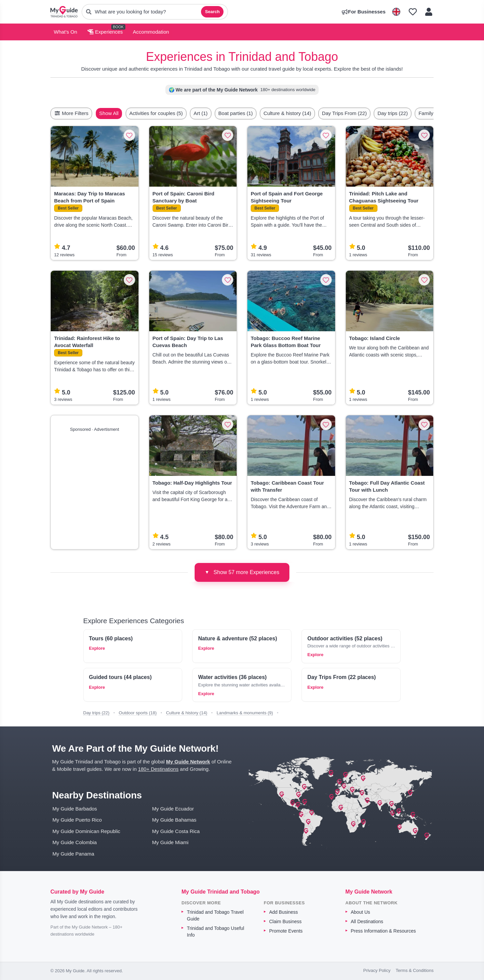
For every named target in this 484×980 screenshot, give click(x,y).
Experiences (105, 32)
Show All (125, 113)
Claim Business (285, 921)
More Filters (71, 113)
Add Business (284, 912)
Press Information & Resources (384, 931)
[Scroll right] (432, 113)
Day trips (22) (408, 113)
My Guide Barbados (75, 809)
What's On (66, 32)
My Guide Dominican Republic (86, 831)
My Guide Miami (170, 842)
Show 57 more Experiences (242, 572)
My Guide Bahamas (174, 820)
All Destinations (367, 921)
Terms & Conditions (415, 970)
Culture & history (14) (303, 113)
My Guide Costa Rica (176, 831)
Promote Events (286, 931)
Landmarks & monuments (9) (245, 713)
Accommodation (151, 32)
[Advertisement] (95, 488)
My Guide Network (188, 762)
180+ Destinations (158, 769)
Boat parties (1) (252, 113)
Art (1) (216, 113)
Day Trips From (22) (360, 113)
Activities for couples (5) (172, 113)
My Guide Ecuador (173, 809)
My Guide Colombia (75, 842)
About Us (361, 912)
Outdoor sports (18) (138, 713)
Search (212, 12)
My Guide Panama (73, 854)
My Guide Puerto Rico (77, 820)
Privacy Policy (377, 970)
